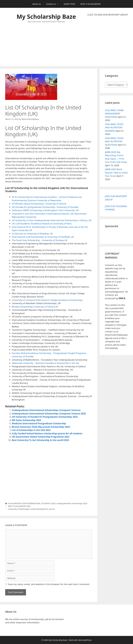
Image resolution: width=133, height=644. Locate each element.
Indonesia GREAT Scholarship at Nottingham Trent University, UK (45, 210)
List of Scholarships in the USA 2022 (31, 430)
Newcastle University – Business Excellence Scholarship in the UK (45, 363)
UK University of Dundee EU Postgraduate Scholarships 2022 (45, 417)
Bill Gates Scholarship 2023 (26, 420)
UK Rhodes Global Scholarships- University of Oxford (39, 204)
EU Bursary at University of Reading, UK (32, 234)
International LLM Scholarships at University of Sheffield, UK (43, 237)
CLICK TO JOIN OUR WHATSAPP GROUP (108, 15)
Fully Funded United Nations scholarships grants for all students (47, 433)
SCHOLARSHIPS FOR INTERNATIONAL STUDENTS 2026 (32, 503)
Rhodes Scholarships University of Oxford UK (35, 307)
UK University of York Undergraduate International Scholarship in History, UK (52, 220)
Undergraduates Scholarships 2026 (72, 503)
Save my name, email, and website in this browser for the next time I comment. (49, 584)
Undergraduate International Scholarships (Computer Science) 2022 (49, 414)
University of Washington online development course (31, 509)
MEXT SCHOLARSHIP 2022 (19, 506)
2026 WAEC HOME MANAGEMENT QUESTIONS (114, 114)
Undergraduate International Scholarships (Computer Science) (46, 410)
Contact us (54, 4)
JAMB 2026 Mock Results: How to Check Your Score (116, 173)
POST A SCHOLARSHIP (91, 4)
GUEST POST (69, 4)
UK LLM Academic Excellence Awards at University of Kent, (42, 224)
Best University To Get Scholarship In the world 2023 (40, 440)
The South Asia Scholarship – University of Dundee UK (40, 240)
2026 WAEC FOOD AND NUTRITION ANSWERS (114, 127)
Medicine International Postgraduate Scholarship (39, 423)
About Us (37, 4)
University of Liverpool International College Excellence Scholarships (47, 300)
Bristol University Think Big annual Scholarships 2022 (41, 427)
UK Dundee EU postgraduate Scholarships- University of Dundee (45, 207)
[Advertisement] (108, 41)
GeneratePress (85, 640)
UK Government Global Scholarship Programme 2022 (41, 437)
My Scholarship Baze (46, 16)
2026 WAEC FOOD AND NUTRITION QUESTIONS (114, 141)
